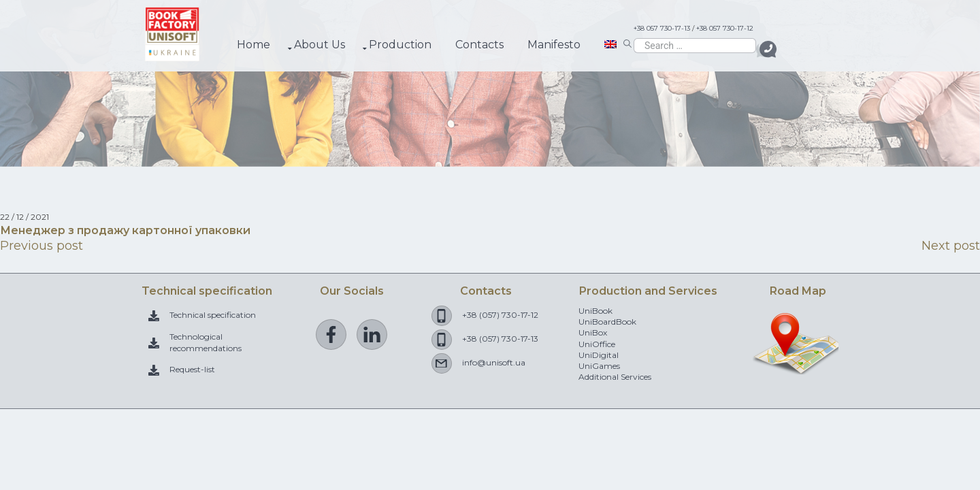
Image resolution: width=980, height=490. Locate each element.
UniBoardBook (607, 322)
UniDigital (599, 355)
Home (254, 45)
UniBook (595, 311)
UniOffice (597, 344)
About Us (320, 45)
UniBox (593, 332)
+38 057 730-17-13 (662, 28)
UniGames (599, 366)
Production (400, 45)
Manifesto (554, 45)
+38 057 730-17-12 (725, 28)
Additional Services (615, 377)
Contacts (479, 45)
